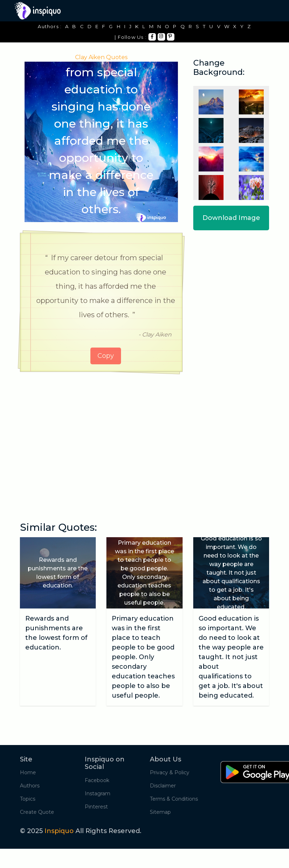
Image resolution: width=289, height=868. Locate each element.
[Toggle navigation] (264, 11)
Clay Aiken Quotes (101, 57)
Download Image (231, 218)
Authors (30, 786)
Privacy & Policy (170, 772)
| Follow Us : (131, 37)
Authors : (50, 26)
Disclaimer (163, 786)
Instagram (98, 793)
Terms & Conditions (174, 799)
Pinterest (96, 807)
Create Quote (37, 812)
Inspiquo (59, 831)
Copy (106, 356)
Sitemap (160, 812)
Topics (28, 799)
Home (28, 772)
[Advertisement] (101, 432)
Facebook (97, 780)
